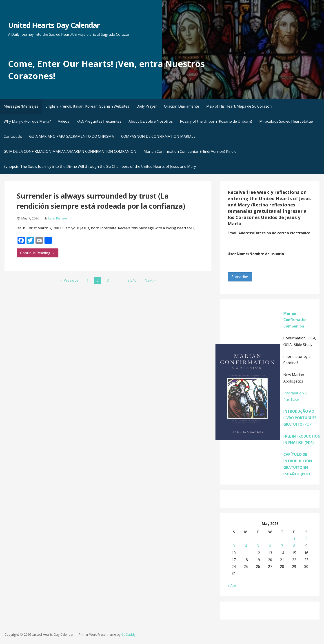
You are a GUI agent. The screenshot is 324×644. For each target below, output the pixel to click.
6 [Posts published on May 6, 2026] (270, 546)
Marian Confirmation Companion (295, 320)
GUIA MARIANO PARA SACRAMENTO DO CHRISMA (72, 136)
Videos (64, 121)
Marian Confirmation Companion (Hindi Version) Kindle (190, 151)
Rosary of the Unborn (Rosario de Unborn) (216, 121)
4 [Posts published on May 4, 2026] (246, 546)
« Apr (232, 586)
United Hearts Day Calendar (54, 25)
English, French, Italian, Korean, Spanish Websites (87, 106)
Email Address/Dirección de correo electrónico (269, 233)
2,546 (132, 280)
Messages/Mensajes (21, 106)
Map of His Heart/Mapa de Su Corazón (239, 106)
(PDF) (300, 418)
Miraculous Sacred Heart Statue (286, 121)
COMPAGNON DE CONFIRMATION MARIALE (158, 136)
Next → (151, 280)
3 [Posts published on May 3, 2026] (234, 546)
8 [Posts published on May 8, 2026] (294, 546)
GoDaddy (128, 634)
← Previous (69, 280)
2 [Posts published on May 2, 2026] (306, 539)
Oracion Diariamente (182, 106)
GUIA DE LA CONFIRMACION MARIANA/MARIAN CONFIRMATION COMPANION (70, 151)
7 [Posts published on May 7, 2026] (282, 546)
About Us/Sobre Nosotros (151, 121)
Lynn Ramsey (58, 218)
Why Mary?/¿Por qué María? (27, 121)
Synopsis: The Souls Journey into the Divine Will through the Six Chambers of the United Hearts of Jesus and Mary (100, 166)
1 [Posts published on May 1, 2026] (294, 539)
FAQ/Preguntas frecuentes (99, 121)
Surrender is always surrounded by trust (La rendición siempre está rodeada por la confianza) (101, 201)
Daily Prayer (147, 106)
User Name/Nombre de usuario (256, 254)
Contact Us (13, 136)
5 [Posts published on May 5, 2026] (258, 546)
